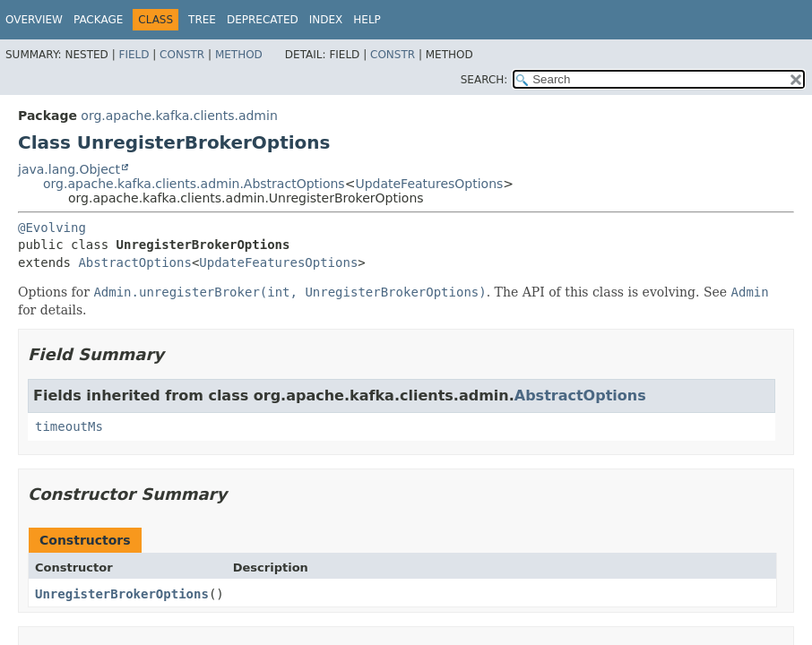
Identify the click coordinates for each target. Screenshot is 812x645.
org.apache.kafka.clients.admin (179, 116)
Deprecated (263, 20)
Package (98, 20)
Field (134, 55)
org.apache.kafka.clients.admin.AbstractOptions (194, 184)
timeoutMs (69, 426)
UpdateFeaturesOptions (429, 184)
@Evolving (52, 228)
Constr (182, 55)
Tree (202, 20)
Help (367, 20)
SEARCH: (484, 80)
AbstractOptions (134, 262)
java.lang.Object (69, 169)
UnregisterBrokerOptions (122, 594)
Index (326, 20)
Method (239, 55)
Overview (34, 20)
